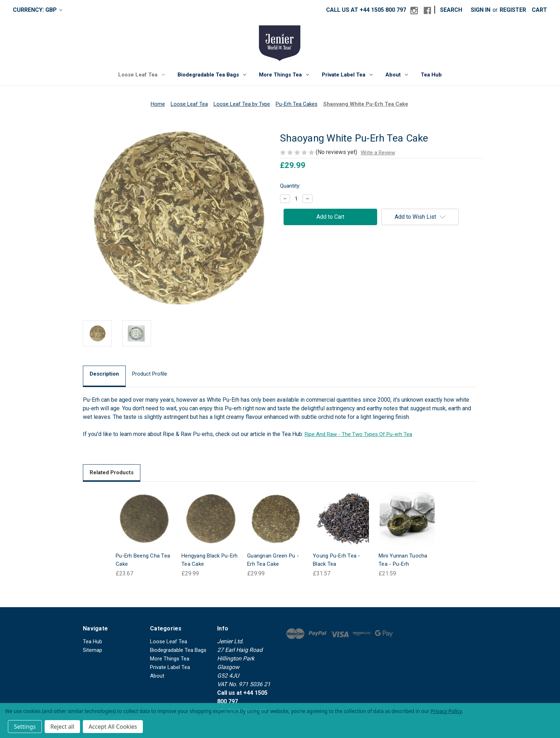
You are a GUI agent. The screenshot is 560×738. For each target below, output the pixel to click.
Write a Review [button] (378, 153)
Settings (25, 727)
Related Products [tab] (112, 472)
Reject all (62, 727)
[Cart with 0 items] (539, 10)
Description (104, 374)
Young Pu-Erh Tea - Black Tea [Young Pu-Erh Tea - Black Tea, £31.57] (337, 560)
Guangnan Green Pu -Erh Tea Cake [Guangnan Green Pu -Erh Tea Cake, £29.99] (273, 560)
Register (513, 10)
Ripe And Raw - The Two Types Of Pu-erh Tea (358, 434)
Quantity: (290, 186)
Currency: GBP (37, 10)
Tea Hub (431, 75)
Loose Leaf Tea (141, 75)
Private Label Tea (347, 75)
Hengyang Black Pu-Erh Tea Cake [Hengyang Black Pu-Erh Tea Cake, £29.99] (209, 560)
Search (451, 10)
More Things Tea (284, 75)
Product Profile (150, 374)
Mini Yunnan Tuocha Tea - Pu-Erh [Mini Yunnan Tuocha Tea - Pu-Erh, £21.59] (403, 560)
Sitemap (92, 650)
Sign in (481, 10)
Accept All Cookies (113, 727)
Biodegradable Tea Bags (212, 75)
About (397, 75)
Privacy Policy (446, 711)
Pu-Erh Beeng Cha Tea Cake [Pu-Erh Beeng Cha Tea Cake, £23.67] (143, 560)
